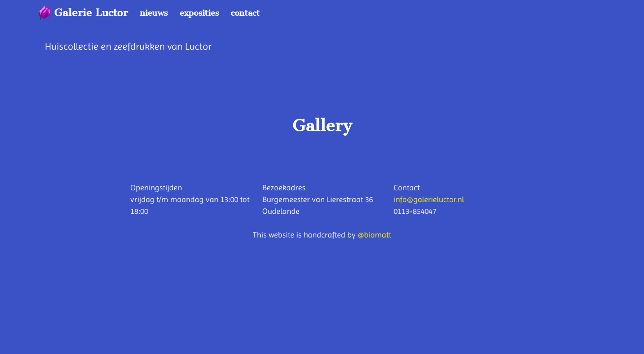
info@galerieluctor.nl (429, 199)
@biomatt (374, 235)
